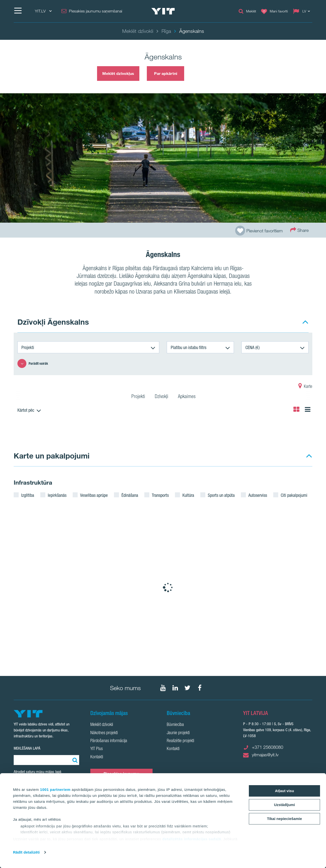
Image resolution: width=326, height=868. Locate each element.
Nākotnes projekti (104, 733)
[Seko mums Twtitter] (187, 688)
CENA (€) (252, 347)
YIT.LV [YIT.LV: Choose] (43, 11)
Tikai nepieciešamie (285, 819)
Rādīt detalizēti (26, 852)
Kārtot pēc (26, 410)
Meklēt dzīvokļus (118, 73)
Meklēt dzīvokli (102, 725)
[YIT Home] (163, 11)
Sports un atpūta (221, 495)
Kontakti (97, 757)
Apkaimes (187, 397)
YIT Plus (97, 749)
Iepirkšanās (57, 495)
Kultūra (188, 495)
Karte (305, 387)
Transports (160, 495)
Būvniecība (175, 725)
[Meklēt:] (74, 760)
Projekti (28, 347)
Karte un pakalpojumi (52, 456)
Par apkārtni (166, 73)
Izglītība (28, 495)
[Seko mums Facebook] (200, 688)
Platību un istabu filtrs (189, 347)
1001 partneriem (55, 790)
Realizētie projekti (180, 741)
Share (299, 230)
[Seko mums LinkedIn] (175, 688)
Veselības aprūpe (94, 495)
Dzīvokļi (162, 397)
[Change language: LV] (303, 11)
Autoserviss (258, 495)
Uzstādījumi (284, 805)
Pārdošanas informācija (109, 741)
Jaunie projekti (178, 733)
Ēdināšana (130, 495)
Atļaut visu (285, 791)
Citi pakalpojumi (294, 495)
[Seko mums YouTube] (163, 688)
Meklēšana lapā (27, 748)
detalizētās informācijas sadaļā (192, 839)
